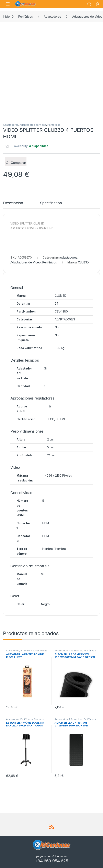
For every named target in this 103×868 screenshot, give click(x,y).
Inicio (6, 17)
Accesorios (13, 651)
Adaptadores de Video (33, 125)
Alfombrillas (27, 651)
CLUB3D (83, 262)
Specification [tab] (51, 203)
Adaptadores (52, 17)
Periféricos (25, 17)
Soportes (39, 719)
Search (89, 4)
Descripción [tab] (13, 203)
